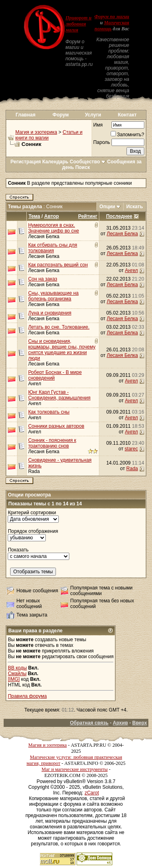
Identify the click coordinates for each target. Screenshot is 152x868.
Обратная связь (89, 723)
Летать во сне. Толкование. (59, 327)
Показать (18, 550)
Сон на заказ (43, 279)
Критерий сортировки (32, 513)
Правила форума (27, 696)
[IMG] (14, 679)
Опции (107, 207)
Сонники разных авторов (56, 426)
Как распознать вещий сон (58, 265)
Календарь (55, 162)
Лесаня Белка (44, 237)
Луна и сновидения (50, 313)
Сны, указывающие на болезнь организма (53, 296)
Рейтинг (88, 216)
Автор (51, 216)
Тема (34, 216)
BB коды (17, 668)
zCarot (92, 793)
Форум (61, 115)
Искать (134, 207)
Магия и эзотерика (36, 132)
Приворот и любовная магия (78, 24)
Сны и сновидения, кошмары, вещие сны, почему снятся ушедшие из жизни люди (62, 350)
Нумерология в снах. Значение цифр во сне (54, 228)
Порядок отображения (33, 531)
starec (132, 449)
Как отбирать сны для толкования (52, 248)
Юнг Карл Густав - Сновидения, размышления (59, 395)
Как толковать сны (49, 412)
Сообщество (88, 162)
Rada (34, 471)
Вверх (139, 723)
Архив (120, 723)
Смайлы (17, 674)
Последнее (119, 216)
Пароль (102, 142)
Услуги (93, 115)
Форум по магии (112, 17)
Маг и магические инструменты (75, 769)
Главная (26, 115)
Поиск (83, 167)
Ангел (131, 270)
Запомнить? (127, 135)
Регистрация (26, 162)
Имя (98, 125)
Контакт (127, 115)
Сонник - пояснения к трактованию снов (52, 443)
